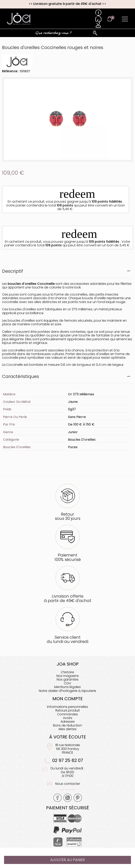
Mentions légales (67, 687)
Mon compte (68, 699)
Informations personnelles (68, 707)
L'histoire (67, 672)
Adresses (68, 722)
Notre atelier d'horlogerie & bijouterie (67, 691)
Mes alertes (68, 729)
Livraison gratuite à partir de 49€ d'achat (67, 4)
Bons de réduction (67, 725)
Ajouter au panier (68, 860)
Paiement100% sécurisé (68, 557)
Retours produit (68, 710)
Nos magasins (68, 676)
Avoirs (68, 718)
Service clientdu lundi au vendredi (67, 639)
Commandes (67, 714)
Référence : (11, 71)
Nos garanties (68, 679)
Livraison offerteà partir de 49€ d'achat (68, 598)
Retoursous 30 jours (68, 516)
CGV (68, 683)
